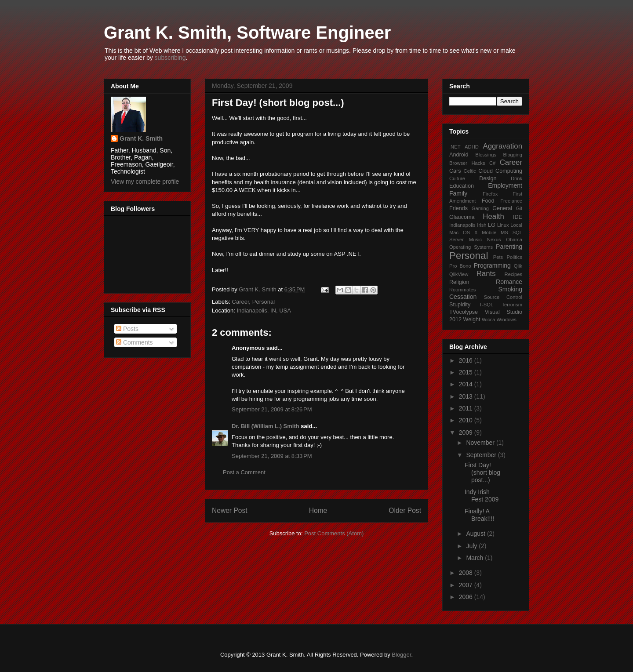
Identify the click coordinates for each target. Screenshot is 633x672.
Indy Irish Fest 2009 (482, 496)
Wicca (488, 320)
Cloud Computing (500, 171)
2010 (467, 420)
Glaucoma (462, 217)
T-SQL (486, 305)
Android (459, 155)
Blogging (513, 155)
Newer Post (230, 510)
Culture (457, 178)
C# (492, 163)
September (482, 455)
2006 (467, 597)
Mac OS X (463, 232)
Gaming (480, 208)
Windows (507, 320)
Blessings (486, 155)
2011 (467, 408)
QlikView (459, 274)
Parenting (509, 247)
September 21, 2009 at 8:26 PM (272, 409)
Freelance (511, 201)
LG (492, 225)
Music (475, 240)
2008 (467, 573)
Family (458, 193)
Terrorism (512, 305)
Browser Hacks (467, 163)
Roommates (462, 290)
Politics (515, 257)
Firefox (490, 194)
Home (318, 510)
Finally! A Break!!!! (479, 515)
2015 (467, 372)
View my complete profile (145, 182)
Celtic (470, 171)
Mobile (489, 232)
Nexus (494, 240)
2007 (467, 585)
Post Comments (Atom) (334, 533)
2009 (467, 432)
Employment (505, 185)
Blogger (401, 655)
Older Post (405, 510)
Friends (458, 208)
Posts (127, 329)
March (475, 558)
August (476, 534)
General (502, 208)
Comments (135, 342)
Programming (492, 265)
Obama (514, 240)
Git (519, 208)
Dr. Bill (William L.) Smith (266, 426)
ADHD (472, 147)
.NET (455, 147)
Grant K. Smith (141, 138)
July (472, 546)
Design (488, 178)
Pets (498, 257)
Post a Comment (244, 472)
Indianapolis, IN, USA (264, 311)
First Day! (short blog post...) (482, 472)
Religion (459, 282)
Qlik (518, 266)
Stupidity (460, 305)
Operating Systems (471, 247)
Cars (455, 171)
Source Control (503, 297)
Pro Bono (460, 266)
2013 (467, 396)
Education (462, 186)
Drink (517, 178)
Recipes (513, 274)
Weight (472, 320)
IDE (518, 217)
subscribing (170, 58)
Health (493, 216)
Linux (503, 225)
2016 (467, 360)
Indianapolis (462, 225)
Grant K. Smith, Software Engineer (247, 33)
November (481, 443)
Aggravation (502, 146)
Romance (509, 282)
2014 (467, 384)
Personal (264, 302)
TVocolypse (464, 312)
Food (488, 201)
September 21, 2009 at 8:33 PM (272, 456)
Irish (482, 225)
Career (241, 302)
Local (516, 225)
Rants (486, 274)
